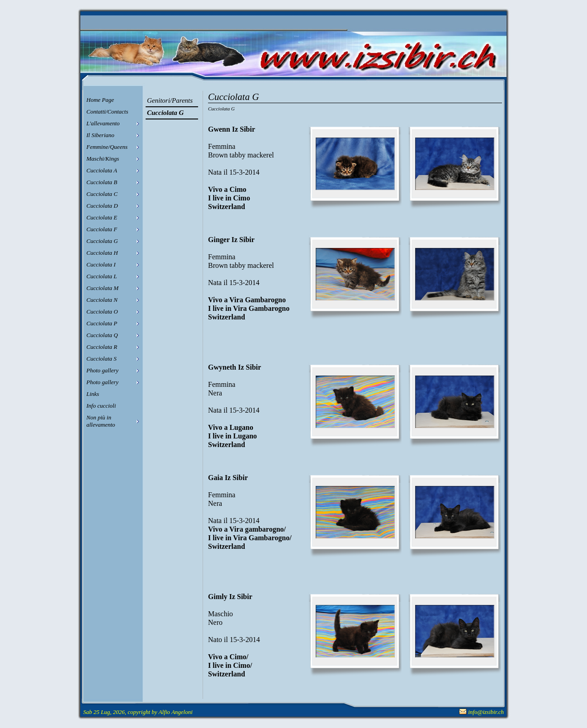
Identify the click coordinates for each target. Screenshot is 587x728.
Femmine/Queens (107, 147)
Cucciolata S (102, 359)
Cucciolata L (102, 276)
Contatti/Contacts (107, 112)
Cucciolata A (102, 170)
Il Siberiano (100, 135)
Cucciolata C (102, 194)
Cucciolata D (102, 206)
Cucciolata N (102, 300)
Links (93, 394)
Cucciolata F (102, 229)
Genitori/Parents (170, 100)
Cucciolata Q (102, 335)
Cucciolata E (102, 217)
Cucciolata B (102, 182)
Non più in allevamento (101, 421)
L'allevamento (103, 123)
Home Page (100, 100)
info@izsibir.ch (486, 712)
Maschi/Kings (103, 159)
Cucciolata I (101, 264)
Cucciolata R (102, 347)
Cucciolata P (102, 323)
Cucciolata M (102, 288)
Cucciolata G (102, 241)
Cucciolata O (102, 312)
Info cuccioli (101, 406)
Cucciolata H (102, 253)
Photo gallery (102, 370)
